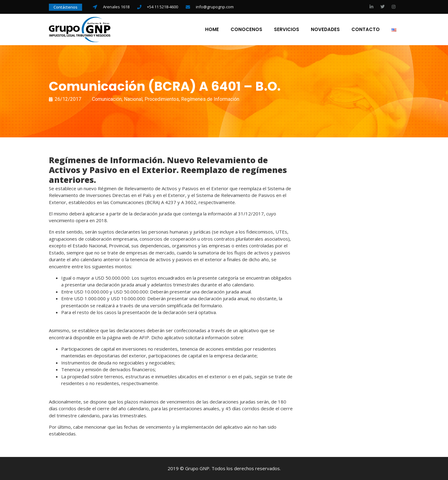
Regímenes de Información (210, 99)
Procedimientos (162, 99)
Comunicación (107, 99)
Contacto (366, 30)
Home (212, 30)
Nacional (133, 99)
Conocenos (246, 30)
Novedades (325, 30)
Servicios (287, 30)
